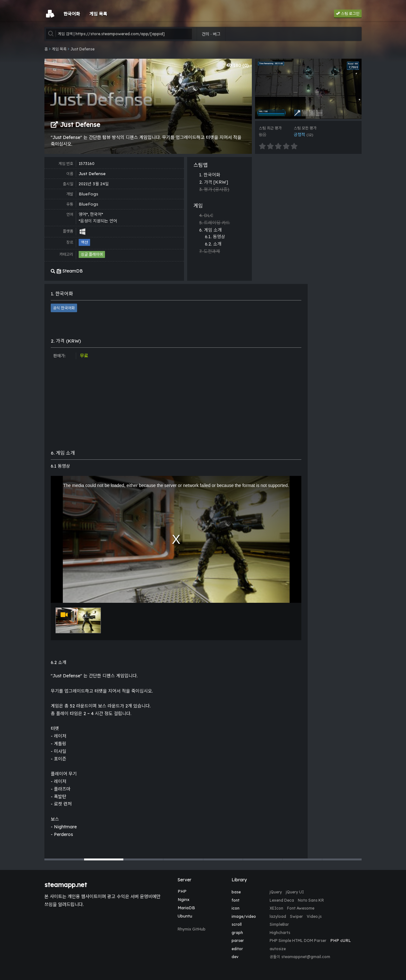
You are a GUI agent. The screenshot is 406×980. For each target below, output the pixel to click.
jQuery (276, 892)
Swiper (296, 916)
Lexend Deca (282, 900)
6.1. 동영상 (215, 237)
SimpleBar (279, 924)
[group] (308, 89)
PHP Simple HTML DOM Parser (298, 941)
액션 (84, 242)
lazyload (278, 916)
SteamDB (67, 271)
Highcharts (280, 933)
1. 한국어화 (210, 175)
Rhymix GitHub (192, 929)
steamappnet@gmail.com (306, 957)
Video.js (314, 916)
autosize (278, 949)
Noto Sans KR (311, 900)
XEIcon (276, 908)
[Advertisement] (308, 201)
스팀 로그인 (348, 13)
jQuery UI (295, 892)
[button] (64, 859)
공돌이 (275, 957)
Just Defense (82, 49)
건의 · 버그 (211, 34)
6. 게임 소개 (210, 230)
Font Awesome (301, 908)
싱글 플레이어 (92, 254)
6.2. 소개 (213, 244)
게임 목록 (59, 49)
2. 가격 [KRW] (214, 182)
